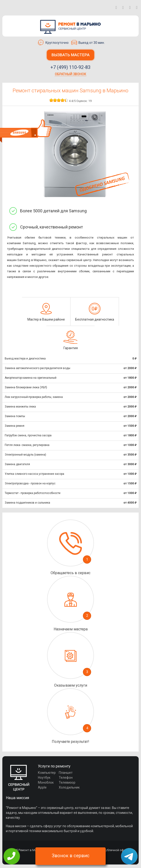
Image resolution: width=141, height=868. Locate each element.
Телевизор (67, 782)
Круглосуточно (53, 42)
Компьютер (47, 773)
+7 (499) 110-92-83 (70, 67)
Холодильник (69, 787)
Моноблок (46, 782)
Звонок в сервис (71, 856)
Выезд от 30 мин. (88, 42)
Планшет (66, 773)
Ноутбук (44, 778)
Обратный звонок (70, 74)
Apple (42, 787)
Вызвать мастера (70, 55)
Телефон (66, 778)
